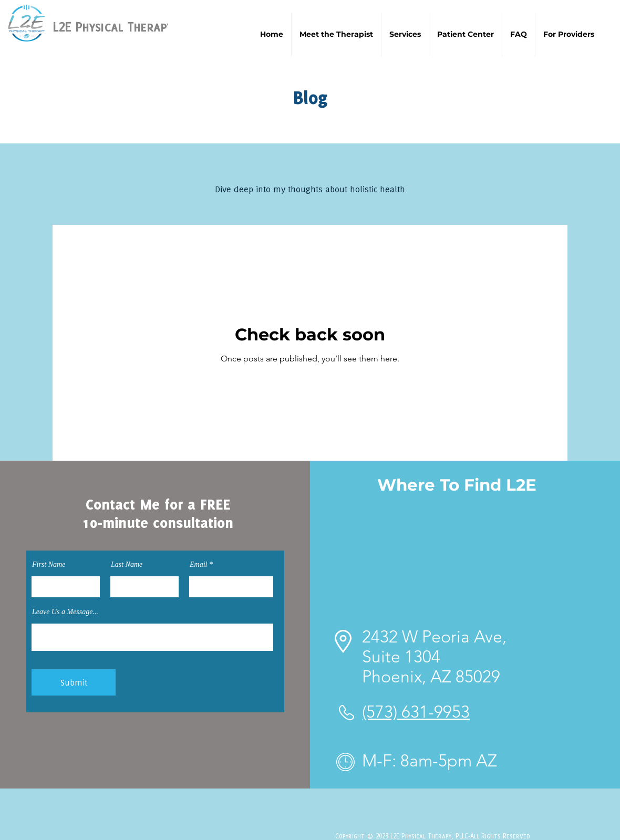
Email (198, 565)
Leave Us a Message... (65, 612)
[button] (405, 34)
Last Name (127, 565)
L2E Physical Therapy (113, 27)
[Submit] (74, 682)
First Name (49, 565)
